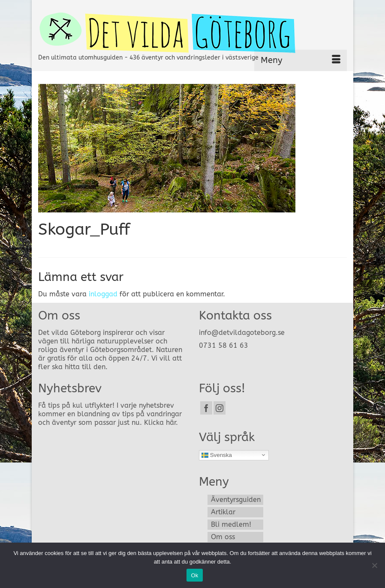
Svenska (217, 455)
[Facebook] (206, 408)
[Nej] (374, 565)
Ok (194, 575)
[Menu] (301, 60)
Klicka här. (161, 422)
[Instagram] (220, 408)
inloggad (103, 294)
